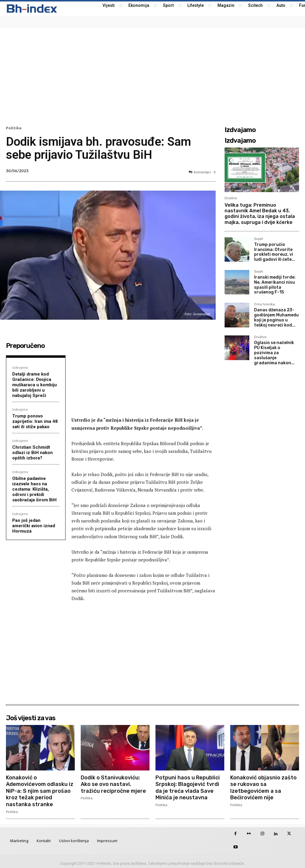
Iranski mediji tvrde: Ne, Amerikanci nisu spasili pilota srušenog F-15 (275, 285)
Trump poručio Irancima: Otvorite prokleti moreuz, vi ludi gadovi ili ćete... (275, 252)
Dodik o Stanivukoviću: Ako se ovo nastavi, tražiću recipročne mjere (113, 784)
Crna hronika (264, 304)
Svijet (259, 239)
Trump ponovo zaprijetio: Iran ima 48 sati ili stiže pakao (35, 421)
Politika (14, 128)
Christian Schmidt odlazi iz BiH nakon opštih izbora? (32, 453)
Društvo (231, 198)
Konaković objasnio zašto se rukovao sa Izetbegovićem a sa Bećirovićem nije (263, 787)
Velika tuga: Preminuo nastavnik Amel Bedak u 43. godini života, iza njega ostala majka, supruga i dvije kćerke (260, 214)
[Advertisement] (152, 76)
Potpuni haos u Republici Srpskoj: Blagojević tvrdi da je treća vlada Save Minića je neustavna (188, 787)
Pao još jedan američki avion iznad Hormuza (34, 526)
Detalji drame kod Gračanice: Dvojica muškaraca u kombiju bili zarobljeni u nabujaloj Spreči (35, 385)
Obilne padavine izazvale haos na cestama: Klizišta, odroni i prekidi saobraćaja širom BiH (34, 489)
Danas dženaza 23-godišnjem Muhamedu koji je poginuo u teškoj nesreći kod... (276, 317)
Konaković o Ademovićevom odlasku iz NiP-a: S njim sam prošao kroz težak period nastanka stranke (40, 790)
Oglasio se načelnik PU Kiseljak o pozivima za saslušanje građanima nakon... (274, 353)
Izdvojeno (20, 367)
